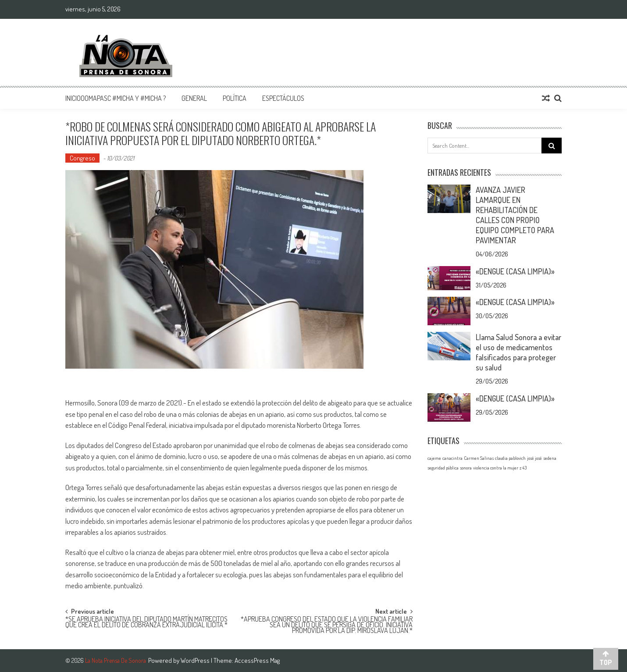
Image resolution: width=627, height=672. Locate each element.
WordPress (196, 660)
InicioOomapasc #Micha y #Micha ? (116, 98)
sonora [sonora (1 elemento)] (466, 468)
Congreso (82, 158)
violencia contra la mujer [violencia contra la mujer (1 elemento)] (496, 468)
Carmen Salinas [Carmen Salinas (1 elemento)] (479, 458)
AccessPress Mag (257, 660)
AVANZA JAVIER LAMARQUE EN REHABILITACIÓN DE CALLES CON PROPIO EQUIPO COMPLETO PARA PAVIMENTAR (515, 215)
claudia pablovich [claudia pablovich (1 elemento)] (510, 458)
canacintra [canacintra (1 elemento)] (452, 458)
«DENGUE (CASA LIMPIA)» (515, 271)
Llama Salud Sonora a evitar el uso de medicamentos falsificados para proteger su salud (518, 352)
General (194, 98)
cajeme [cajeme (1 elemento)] (434, 458)
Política (235, 98)
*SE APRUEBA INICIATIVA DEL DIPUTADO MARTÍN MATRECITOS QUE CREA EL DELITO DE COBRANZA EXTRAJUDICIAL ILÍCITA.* (146, 623)
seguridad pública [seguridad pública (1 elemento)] (443, 468)
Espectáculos (283, 98)
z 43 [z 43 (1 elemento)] (523, 468)
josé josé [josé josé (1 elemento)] (534, 458)
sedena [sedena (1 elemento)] (550, 458)
